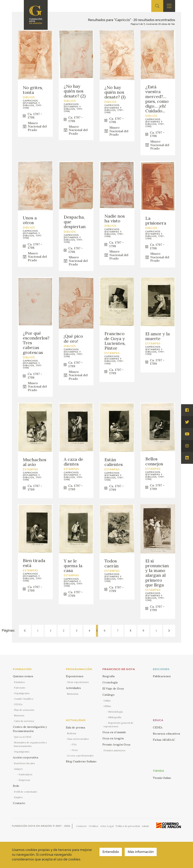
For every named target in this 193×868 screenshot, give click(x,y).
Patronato (20, 688)
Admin (145, 826)
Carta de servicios (24, 721)
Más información (141, 852)
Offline (107, 706)
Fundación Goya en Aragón (32, 826)
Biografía (109, 676)
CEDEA (18, 704)
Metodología (116, 712)
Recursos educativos (166, 734)
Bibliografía (115, 717)
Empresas (24, 780)
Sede (16, 786)
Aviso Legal (107, 826)
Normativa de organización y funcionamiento (30, 744)
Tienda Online (162, 778)
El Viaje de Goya (113, 689)
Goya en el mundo (114, 732)
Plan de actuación (24, 710)
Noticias (72, 733)
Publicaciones (162, 676)
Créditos (94, 826)
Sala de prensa (75, 727)
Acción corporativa (26, 757)
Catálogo (109, 695)
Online (107, 701)
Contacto (19, 803)
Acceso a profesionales (80, 756)
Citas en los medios (78, 739)
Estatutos (19, 682)
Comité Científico (24, 699)
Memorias (73, 694)
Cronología (110, 682)
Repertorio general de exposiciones (118, 725)
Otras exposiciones (78, 682)
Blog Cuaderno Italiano (81, 761)
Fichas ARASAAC (164, 740)
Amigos (18, 769)
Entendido (111, 852)
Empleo (18, 797)
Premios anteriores (114, 750)
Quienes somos (23, 676)
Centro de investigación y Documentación (30, 729)
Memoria (19, 715)
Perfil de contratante (26, 792)
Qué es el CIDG (23, 737)
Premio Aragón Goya (116, 745)
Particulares (26, 774)
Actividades (73, 688)
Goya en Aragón (113, 738)
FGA (74, 744)
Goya (75, 750)
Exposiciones (75, 676)
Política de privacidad (128, 826)
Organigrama (22, 693)
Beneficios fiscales (24, 763)
